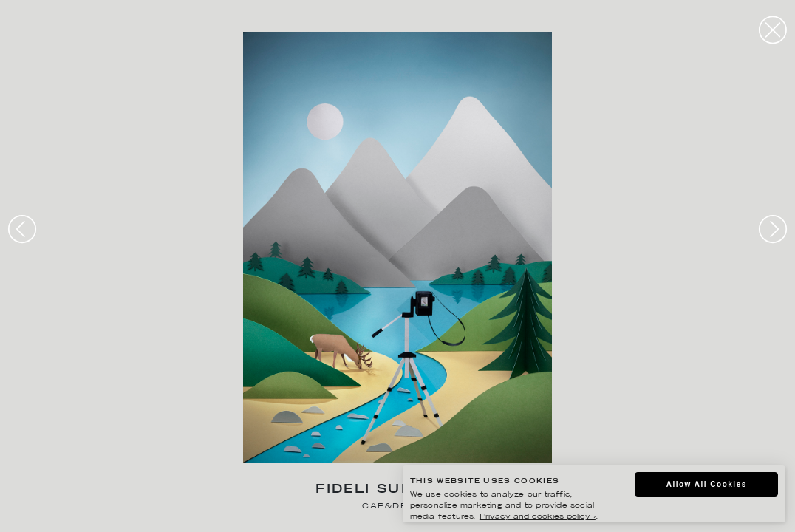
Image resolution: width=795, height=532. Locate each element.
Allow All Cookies (707, 484)
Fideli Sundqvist (397, 490)
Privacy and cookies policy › (538, 517)
